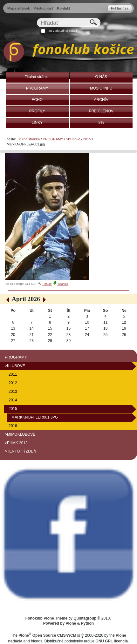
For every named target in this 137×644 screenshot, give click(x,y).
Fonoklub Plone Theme (46, 618)
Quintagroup (85, 618)
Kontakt (63, 8)
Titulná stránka (28, 139)
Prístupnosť (43, 8)
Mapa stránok (19, 8)
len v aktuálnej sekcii (62, 31)
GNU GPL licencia (112, 641)
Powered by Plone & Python (68, 623)
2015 (87, 139)
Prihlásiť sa (120, 8)
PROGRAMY (53, 139)
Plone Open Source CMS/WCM (47, 635)
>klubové (73, 139)
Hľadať (36, 18)
